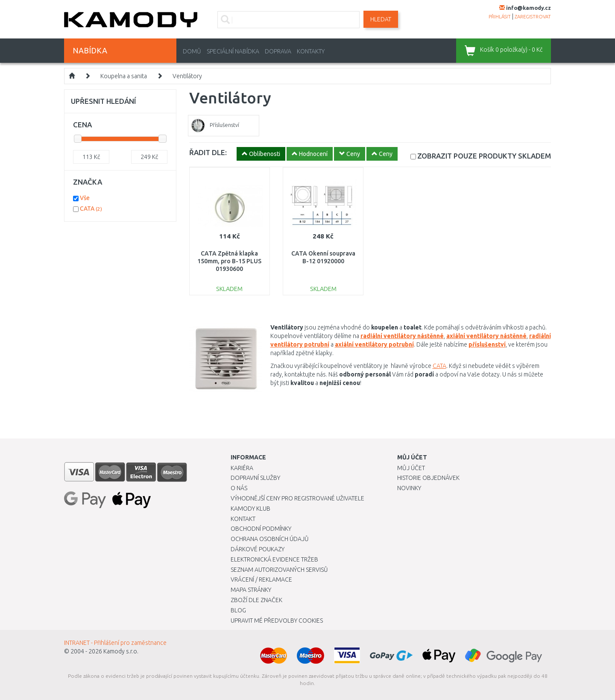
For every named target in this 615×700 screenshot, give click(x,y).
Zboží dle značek (256, 600)
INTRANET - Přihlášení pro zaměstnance (115, 643)
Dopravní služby (255, 478)
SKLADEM (484, 156)
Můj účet (411, 468)
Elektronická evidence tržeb (274, 559)
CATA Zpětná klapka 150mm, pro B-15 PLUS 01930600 (229, 261)
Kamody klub (250, 509)
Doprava (278, 51)
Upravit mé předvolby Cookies (277, 621)
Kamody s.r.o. (121, 651)
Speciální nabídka (233, 51)
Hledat (381, 19)
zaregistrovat (533, 17)
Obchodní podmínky (261, 529)
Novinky (409, 488)
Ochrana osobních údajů (270, 539)
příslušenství (487, 344)
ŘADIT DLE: (208, 152)
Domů (192, 51)
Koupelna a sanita (124, 76)
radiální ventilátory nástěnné (402, 336)
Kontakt (243, 519)
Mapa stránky (251, 590)
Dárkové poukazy (258, 549)
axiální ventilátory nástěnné (486, 336)
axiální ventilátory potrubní (374, 344)
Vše (85, 198)
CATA (439, 366)
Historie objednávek (428, 478)
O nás (239, 488)
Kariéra (242, 468)
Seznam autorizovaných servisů (279, 570)
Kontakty (311, 51)
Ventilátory (187, 76)
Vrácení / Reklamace (261, 579)
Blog (238, 610)
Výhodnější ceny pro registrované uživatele (297, 498)
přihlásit (500, 17)
